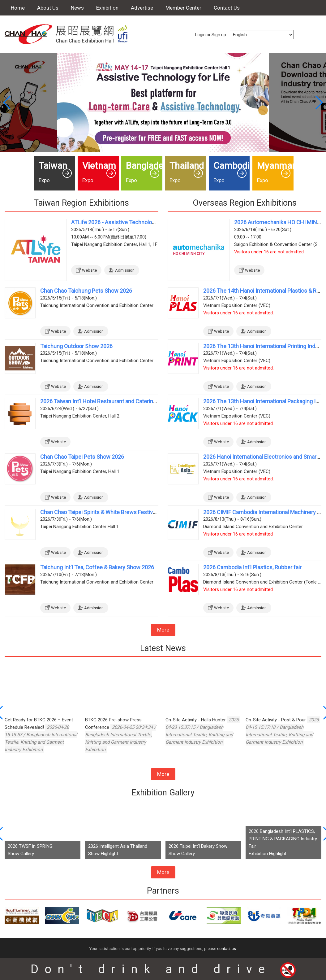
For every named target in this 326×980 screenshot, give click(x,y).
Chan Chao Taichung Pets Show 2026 (86, 291)
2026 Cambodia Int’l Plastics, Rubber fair (252, 567)
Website (89, 270)
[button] (319, 103)
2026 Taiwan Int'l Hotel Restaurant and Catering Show (106, 401)
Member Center (183, 8)
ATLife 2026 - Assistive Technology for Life (124, 222)
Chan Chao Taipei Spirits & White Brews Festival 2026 (105, 512)
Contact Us (227, 8)
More (163, 630)
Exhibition (107, 8)
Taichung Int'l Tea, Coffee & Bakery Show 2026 (97, 567)
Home (18, 8)
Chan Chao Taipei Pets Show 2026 (82, 457)
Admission (125, 270)
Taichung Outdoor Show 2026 (76, 346)
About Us (48, 8)
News (77, 8)
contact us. (227, 949)
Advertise (142, 8)
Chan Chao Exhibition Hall (70, 34)
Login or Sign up (211, 35)
